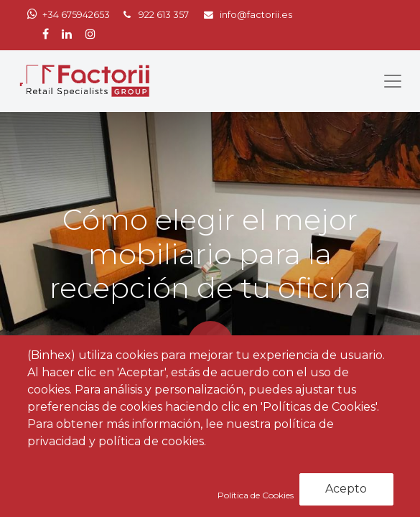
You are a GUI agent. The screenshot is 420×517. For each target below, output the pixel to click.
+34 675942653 (76, 15)
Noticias (115, 439)
